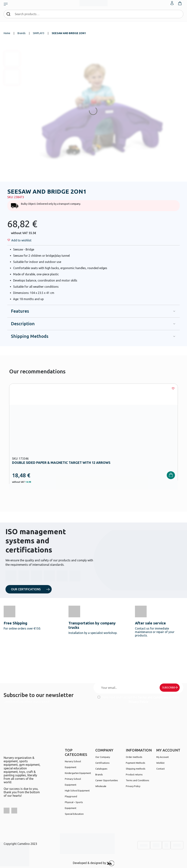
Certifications (102, 763)
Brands (22, 33)
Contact (161, 769)
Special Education (74, 814)
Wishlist (160, 763)
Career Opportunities (107, 780)
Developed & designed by (94, 863)
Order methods (134, 757)
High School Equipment (77, 791)
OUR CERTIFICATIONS (26, 589)
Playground (71, 796)
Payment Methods (136, 763)
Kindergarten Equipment (78, 773)
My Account (163, 757)
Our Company (103, 757)
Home (7, 33)
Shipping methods (136, 769)
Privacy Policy (138, 702)
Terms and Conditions (153, 697)
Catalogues (101, 769)
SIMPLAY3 (39, 33)
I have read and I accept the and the (138, 699)
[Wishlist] (21, 240)
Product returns (134, 774)
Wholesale (101, 786)
